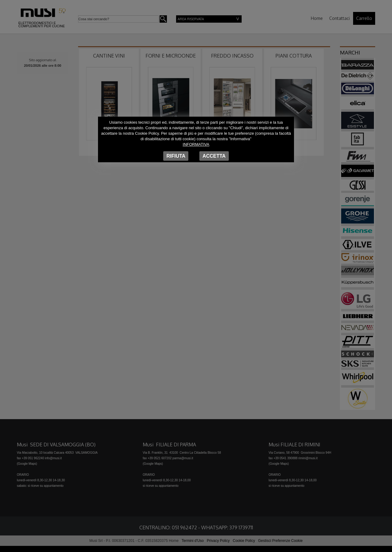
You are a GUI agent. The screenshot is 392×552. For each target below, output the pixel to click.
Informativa (196, 144)
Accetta (214, 156)
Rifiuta (176, 156)
